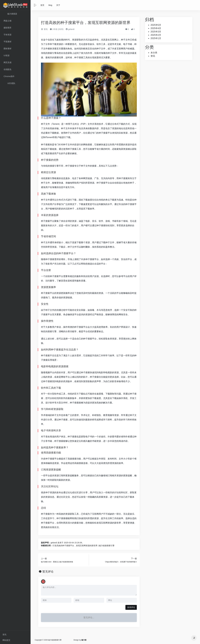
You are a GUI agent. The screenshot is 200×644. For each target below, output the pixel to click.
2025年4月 (156, 28)
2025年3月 (156, 32)
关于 (58, 5)
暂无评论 (48, 572)
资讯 (4, 635)
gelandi (70, 29)
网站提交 (6, 640)
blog (50, 5)
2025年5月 (156, 25)
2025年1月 (156, 38)
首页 (42, 5)
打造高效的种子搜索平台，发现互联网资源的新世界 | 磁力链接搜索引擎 (84, 546)
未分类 (154, 53)
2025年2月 (156, 35)
